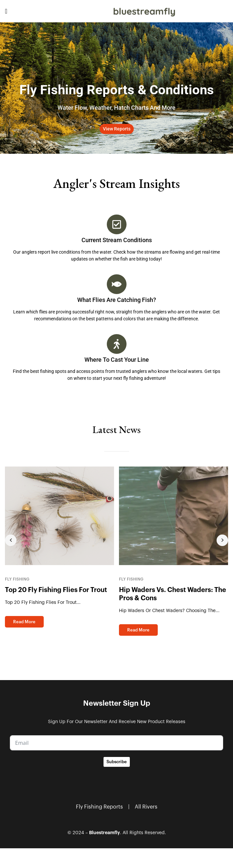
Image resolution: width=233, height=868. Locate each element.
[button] (117, 129)
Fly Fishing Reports (99, 807)
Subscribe (117, 762)
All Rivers (146, 807)
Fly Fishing (17, 579)
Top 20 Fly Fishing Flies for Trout (56, 590)
